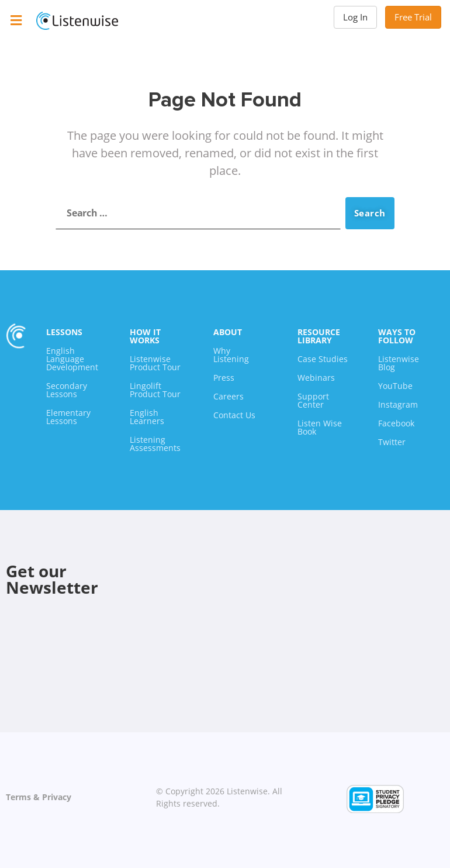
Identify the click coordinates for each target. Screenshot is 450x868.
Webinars (316, 378)
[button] (16, 20)
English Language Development (72, 359)
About (228, 332)
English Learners (147, 417)
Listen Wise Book (320, 427)
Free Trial (413, 17)
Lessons (64, 332)
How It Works (145, 336)
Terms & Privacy (39, 797)
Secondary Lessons (67, 390)
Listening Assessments (155, 444)
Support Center (313, 400)
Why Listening (231, 355)
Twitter (392, 442)
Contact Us (234, 415)
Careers (229, 396)
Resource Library (319, 336)
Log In (355, 17)
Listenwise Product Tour (155, 363)
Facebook (396, 423)
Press (224, 378)
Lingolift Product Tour (155, 390)
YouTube (395, 386)
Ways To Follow (397, 336)
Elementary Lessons (68, 417)
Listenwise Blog (399, 363)
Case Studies (323, 359)
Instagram (398, 404)
